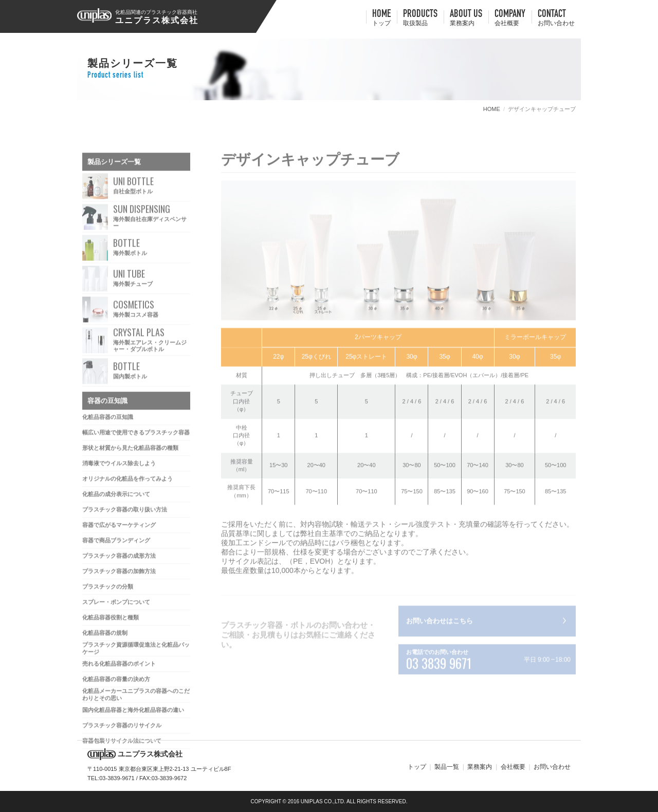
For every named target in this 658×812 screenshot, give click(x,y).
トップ (417, 767)
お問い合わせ (552, 767)
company (510, 19)
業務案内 (480, 767)
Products (420, 19)
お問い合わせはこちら (440, 623)
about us (466, 19)
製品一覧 (447, 767)
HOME (381, 19)
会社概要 (513, 767)
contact (556, 19)
